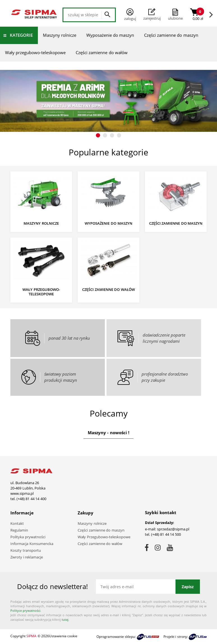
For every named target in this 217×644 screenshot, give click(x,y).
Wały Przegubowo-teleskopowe (104, 537)
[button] (98, 135)
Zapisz (188, 587)
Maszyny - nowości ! (108, 433)
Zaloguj (130, 15)
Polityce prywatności (25, 610)
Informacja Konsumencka (32, 544)
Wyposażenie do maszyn (110, 35)
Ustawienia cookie (63, 636)
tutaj (65, 619)
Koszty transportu (26, 550)
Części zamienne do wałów (102, 52)
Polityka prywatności (28, 537)
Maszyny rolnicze (60, 35)
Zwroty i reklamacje (27, 557)
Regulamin (19, 530)
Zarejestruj (152, 15)
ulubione (175, 18)
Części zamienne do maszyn (171, 35)
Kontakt (17, 523)
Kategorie (21, 35)
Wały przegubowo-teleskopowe (35, 52)
